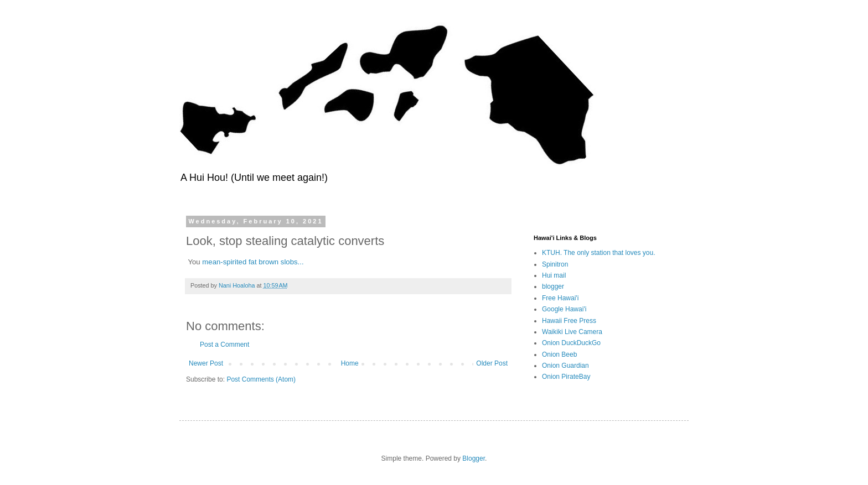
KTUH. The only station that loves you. (599, 253)
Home (350, 363)
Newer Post (206, 363)
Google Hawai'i (564, 309)
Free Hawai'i (560, 298)
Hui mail (554, 275)
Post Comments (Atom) (261, 379)
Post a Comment (224, 345)
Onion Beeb (559, 354)
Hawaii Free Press (569, 321)
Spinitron (555, 264)
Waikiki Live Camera (572, 332)
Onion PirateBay (566, 377)
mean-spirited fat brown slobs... (253, 262)
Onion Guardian (565, 366)
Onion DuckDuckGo (571, 343)
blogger (553, 286)
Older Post (492, 363)
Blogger (474, 458)
